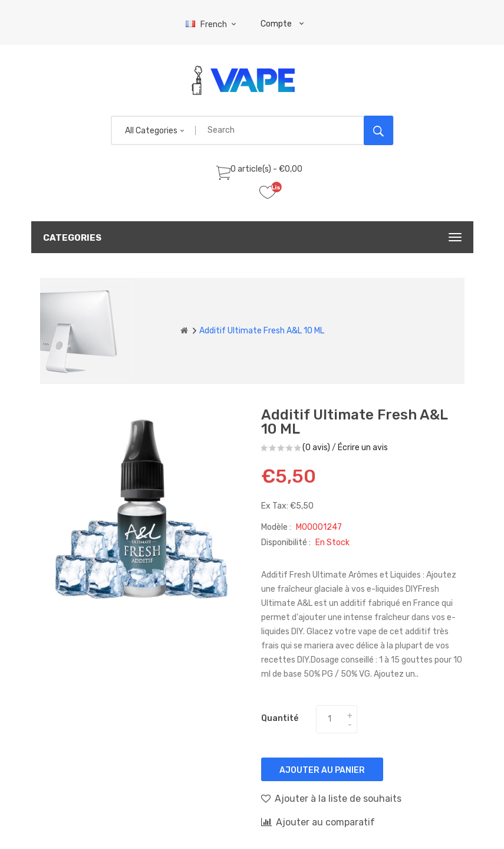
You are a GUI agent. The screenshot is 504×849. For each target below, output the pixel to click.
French (213, 24)
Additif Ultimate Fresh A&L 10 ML (262, 331)
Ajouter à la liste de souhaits (331, 798)
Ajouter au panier (322, 770)
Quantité (280, 718)
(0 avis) (316, 448)
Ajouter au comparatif (318, 822)
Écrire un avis (363, 448)
